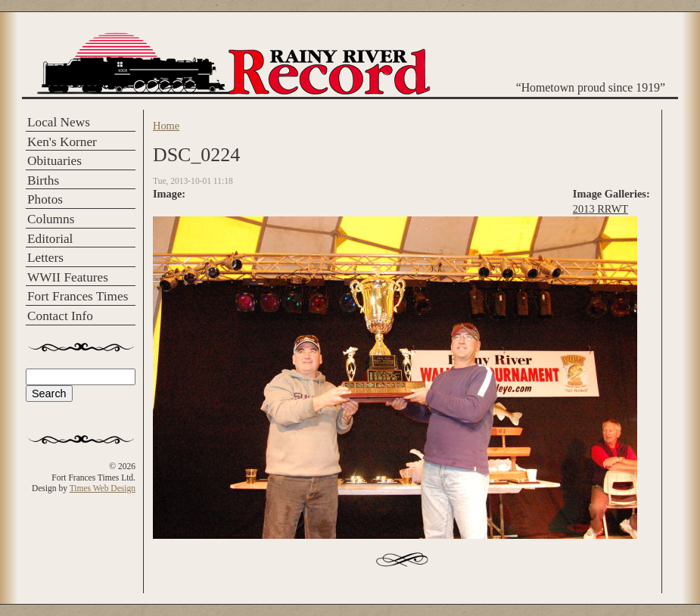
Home (166, 126)
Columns (51, 219)
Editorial (50, 239)
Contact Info (60, 316)
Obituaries (54, 161)
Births (43, 180)
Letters (45, 258)
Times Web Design (103, 488)
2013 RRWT (600, 209)
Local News (59, 122)
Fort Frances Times (78, 296)
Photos (45, 199)
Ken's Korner (62, 142)
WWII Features (68, 277)
